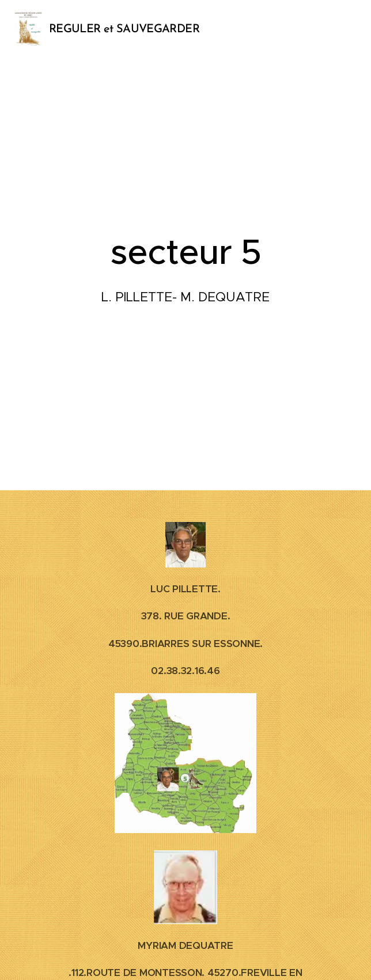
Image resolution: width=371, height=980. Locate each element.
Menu (345, 29)
